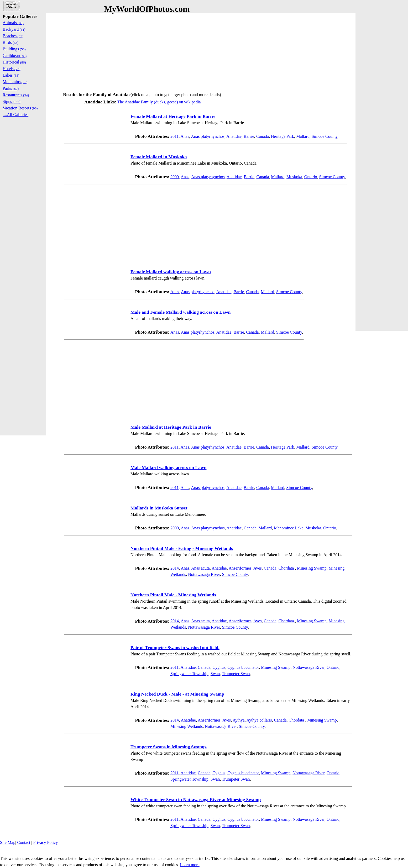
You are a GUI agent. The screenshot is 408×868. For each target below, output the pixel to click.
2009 (175, 177)
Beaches (13, 36)
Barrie (249, 136)
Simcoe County (325, 136)
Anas (185, 136)
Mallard (303, 136)
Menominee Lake (289, 528)
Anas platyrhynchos (208, 136)
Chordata (287, 568)
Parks (11, 88)
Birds (11, 42)
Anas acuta (200, 568)
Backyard (14, 29)
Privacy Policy (45, 842)
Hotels (11, 69)
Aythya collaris (259, 720)
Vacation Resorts (20, 108)
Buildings (14, 49)
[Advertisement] (208, 50)
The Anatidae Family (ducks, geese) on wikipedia (159, 102)
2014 (175, 568)
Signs (12, 101)
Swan (215, 674)
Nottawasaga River (204, 574)
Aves (258, 568)
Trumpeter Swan (236, 674)
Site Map (8, 842)
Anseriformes (240, 568)
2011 (174, 136)
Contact (24, 842)
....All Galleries (15, 115)
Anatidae (234, 136)
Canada (263, 136)
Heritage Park (283, 136)
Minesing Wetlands (187, 726)
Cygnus (219, 667)
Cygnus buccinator (243, 667)
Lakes (11, 75)
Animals (13, 23)
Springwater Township (189, 674)
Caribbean (15, 56)
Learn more (190, 865)
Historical (14, 62)
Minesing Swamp (312, 568)
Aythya (239, 720)
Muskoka (294, 177)
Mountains (15, 82)
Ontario (311, 177)
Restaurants (16, 95)
